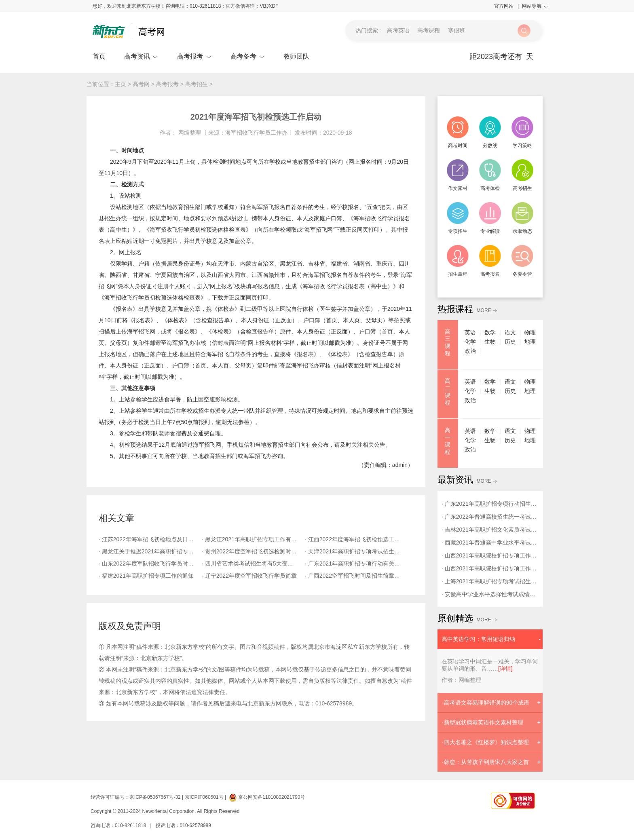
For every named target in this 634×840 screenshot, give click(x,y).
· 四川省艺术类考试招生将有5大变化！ (250, 564)
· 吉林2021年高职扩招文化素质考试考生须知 (490, 530)
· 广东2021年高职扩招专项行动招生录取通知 (490, 504)
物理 (530, 332)
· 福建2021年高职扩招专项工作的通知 (146, 576)
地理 (530, 342)
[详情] (505, 669)
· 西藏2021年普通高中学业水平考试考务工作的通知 (490, 542)
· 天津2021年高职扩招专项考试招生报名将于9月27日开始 (356, 551)
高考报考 (194, 56)
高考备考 (248, 56)
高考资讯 (141, 56)
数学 (490, 332)
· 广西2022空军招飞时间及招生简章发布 (355, 576)
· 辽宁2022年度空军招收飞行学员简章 (249, 576)
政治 (470, 351)
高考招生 (197, 84)
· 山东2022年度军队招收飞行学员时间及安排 (150, 564)
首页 (99, 56)
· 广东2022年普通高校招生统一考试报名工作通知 (490, 517)
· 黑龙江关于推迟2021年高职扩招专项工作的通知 (150, 551)
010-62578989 (195, 825)
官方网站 (506, 6)
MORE (484, 311)
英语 (470, 332)
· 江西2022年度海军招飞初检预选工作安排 (356, 539)
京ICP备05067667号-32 (155, 797)
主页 (120, 84)
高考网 (141, 84)
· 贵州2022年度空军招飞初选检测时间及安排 (253, 551)
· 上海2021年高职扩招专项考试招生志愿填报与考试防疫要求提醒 (490, 581)
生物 (490, 342)
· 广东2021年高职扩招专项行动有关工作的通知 (356, 564)
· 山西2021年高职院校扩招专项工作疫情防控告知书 (490, 568)
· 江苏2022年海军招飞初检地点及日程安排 (150, 539)
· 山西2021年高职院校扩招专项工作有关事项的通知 (490, 555)
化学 (470, 342)
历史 (510, 342)
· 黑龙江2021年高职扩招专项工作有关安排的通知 (253, 539)
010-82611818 (130, 825)
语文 (510, 332)
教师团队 (296, 56)
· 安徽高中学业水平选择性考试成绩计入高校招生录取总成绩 (490, 594)
